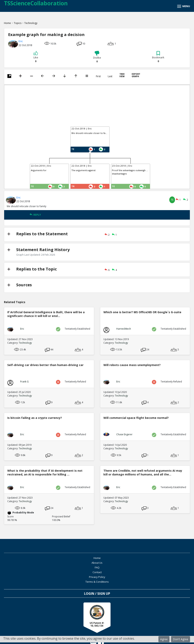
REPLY (35, 215)
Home (7, 23)
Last (110, 76)
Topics (18, 23)
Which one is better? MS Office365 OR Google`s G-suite (142, 312)
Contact (142, 563)
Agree (164, 639)
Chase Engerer (124, 434)
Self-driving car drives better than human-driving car (45, 365)
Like (36, 57)
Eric (21, 41)
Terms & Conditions (142, 567)
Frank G (24, 382)
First (98, 76)
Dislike (97, 57)
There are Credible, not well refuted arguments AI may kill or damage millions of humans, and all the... (143, 472)
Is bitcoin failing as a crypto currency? (35, 418)
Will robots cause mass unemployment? (132, 365)
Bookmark (158, 57)
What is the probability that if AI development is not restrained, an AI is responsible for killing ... (45, 472)
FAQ (52, 563)
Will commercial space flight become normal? (136, 418)
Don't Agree (181, 639)
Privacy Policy (52, 567)
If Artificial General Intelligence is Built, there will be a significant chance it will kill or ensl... (46, 314)
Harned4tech (124, 329)
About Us (142, 558)
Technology (31, 23)
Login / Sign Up (97, 579)
